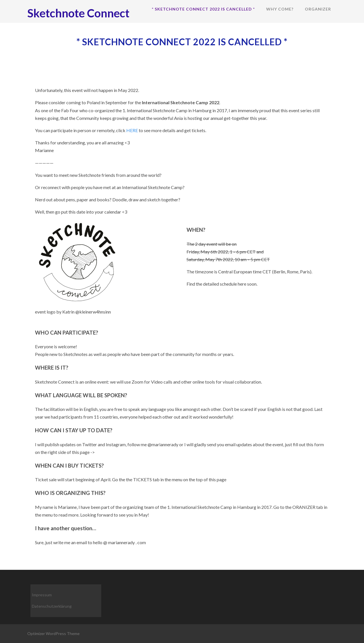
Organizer (318, 9)
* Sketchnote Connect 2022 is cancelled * (203, 9)
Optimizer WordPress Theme (53, 633)
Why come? (280, 9)
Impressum (42, 595)
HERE (133, 130)
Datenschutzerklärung (52, 606)
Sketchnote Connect (78, 13)
